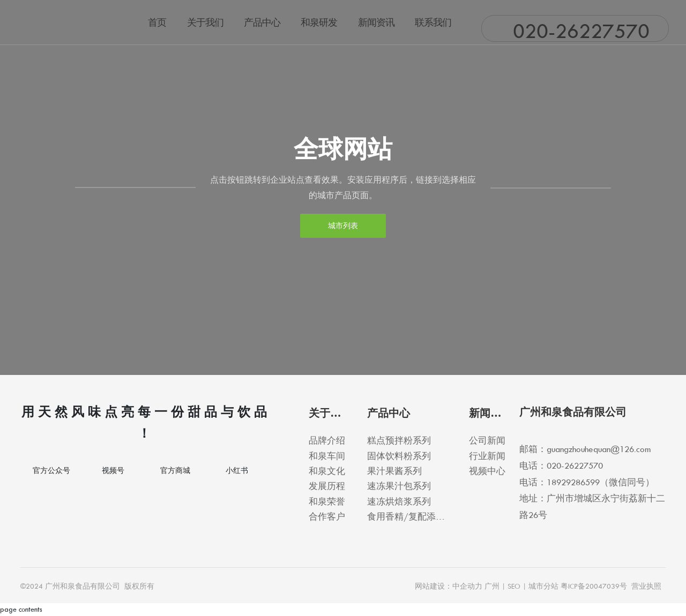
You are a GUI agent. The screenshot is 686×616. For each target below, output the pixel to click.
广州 (492, 586)
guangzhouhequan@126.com (599, 449)
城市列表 (343, 226)
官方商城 (175, 470)
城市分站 (543, 586)
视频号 (113, 470)
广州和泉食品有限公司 (573, 412)
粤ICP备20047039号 (594, 586)
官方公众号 (51, 470)
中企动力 (467, 586)
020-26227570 (581, 31)
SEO (514, 586)
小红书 (237, 470)
